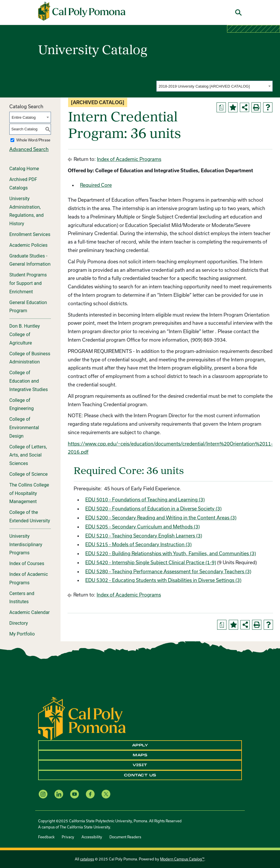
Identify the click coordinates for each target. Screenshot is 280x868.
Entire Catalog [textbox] (24, 117)
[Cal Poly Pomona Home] (82, 11)
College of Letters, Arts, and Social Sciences (28, 455)
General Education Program (28, 307)
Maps (140, 755)
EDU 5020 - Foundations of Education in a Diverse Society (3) (153, 508)
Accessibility (92, 837)
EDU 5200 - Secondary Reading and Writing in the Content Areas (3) (161, 518)
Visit (140, 765)
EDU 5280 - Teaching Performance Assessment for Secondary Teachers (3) (168, 571)
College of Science (29, 474)
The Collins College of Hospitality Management (29, 493)
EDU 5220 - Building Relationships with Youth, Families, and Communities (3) (171, 553)
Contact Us (140, 775)
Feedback (46, 837)
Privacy (68, 837)
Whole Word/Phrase (33, 140)
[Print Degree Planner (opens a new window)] (221, 107)
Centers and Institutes (22, 598)
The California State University (85, 827)
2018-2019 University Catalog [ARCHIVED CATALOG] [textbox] (204, 86)
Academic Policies (28, 245)
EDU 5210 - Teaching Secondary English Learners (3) (144, 536)
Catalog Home (24, 169)
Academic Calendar (30, 612)
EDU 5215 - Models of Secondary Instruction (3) (138, 544)
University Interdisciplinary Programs (26, 545)
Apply (140, 745)
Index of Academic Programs (29, 578)
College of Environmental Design (24, 428)
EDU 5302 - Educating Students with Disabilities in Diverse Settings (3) (163, 580)
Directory (19, 623)
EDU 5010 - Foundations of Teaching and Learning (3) (145, 499)
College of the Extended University (30, 516)
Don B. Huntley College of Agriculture (25, 334)
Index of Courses (27, 563)
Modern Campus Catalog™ (182, 859)
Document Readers (125, 837)
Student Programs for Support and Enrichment (28, 283)
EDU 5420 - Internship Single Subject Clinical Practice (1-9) (151, 562)
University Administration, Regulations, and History (26, 211)
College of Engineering (22, 404)
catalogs (87, 859)
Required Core (96, 185)
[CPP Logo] (82, 718)
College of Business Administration (30, 358)
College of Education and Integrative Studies (29, 381)
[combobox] (215, 86)
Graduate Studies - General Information (30, 260)
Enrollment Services (30, 234)
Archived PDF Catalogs (23, 184)
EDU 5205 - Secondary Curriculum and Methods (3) (142, 527)
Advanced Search (29, 149)
